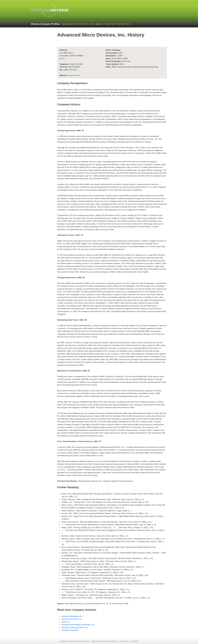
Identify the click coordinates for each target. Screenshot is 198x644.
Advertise (134, 641)
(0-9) (65, 24)
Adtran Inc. (66, 622)
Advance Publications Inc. (72, 616)
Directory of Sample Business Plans (75, 641)
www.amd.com (74, 75)
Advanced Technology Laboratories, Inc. (78, 625)
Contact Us (124, 641)
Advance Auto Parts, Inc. (72, 619)
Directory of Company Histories (104, 641)
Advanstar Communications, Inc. (75, 627)
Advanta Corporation (70, 630)
